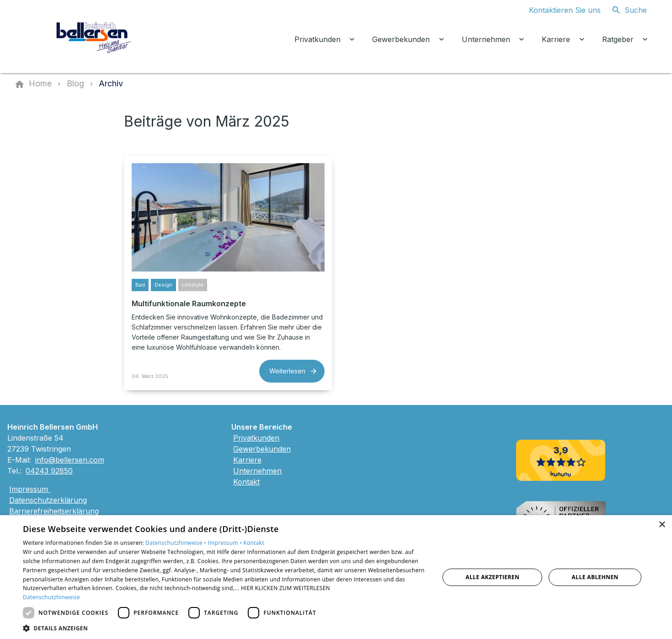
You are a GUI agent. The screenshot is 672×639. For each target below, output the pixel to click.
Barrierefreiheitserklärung (54, 511)
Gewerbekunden (262, 449)
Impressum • (226, 543)
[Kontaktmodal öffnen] (557, 10)
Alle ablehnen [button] (595, 577)
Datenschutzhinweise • (176, 543)
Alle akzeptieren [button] (492, 577)
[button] (225, 628)
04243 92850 (49, 471)
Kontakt (246, 482)
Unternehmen (257, 471)
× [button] (662, 525)
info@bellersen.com (70, 460)
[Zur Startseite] (95, 37)
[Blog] (75, 84)
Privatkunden (256, 438)
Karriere (247, 460)
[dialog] (336, 577)
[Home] (40, 84)
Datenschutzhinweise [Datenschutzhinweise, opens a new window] (51, 597)
